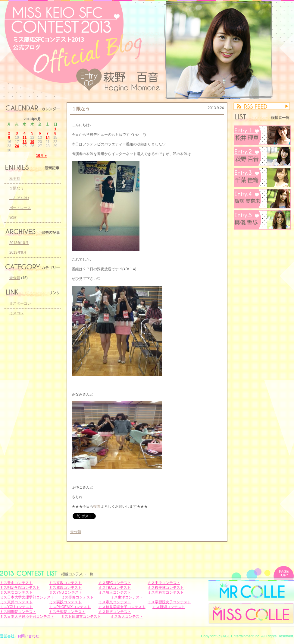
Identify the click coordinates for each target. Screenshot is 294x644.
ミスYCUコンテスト (16, 607)
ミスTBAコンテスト (115, 588)
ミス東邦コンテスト (16, 602)
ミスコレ (17, 313)
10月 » (41, 156)
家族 (13, 217)
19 (32, 142)
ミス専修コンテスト (77, 597)
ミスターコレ (20, 303)
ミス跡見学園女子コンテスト (122, 607)
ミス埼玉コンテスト (115, 592)
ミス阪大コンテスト (127, 617)
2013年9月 (18, 252)
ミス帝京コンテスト (115, 602)
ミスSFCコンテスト (115, 583)
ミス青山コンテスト (16, 583)
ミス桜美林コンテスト (166, 588)
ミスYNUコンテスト (66, 592)
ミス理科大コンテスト (166, 592)
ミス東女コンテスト (16, 592)
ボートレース (20, 208)
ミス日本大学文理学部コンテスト (27, 597)
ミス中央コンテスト (164, 583)
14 (47, 138)
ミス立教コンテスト (65, 583)
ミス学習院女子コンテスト (169, 602)
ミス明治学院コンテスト (20, 588)
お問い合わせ (28, 636)
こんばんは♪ (19, 198)
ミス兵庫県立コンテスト (81, 617)
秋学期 (15, 179)
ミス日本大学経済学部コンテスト (27, 617)
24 (17, 146)
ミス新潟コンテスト (169, 607)
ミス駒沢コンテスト (115, 612)
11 (25, 138)
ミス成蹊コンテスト (65, 588)
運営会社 (7, 636)
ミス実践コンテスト (65, 602)
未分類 (76, 532)
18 (25, 142)
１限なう (81, 109)
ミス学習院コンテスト (67, 612)
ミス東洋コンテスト (127, 597)
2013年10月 (19, 243)
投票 (97, 506)
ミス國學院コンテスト (18, 612)
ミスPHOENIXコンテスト (70, 607)
